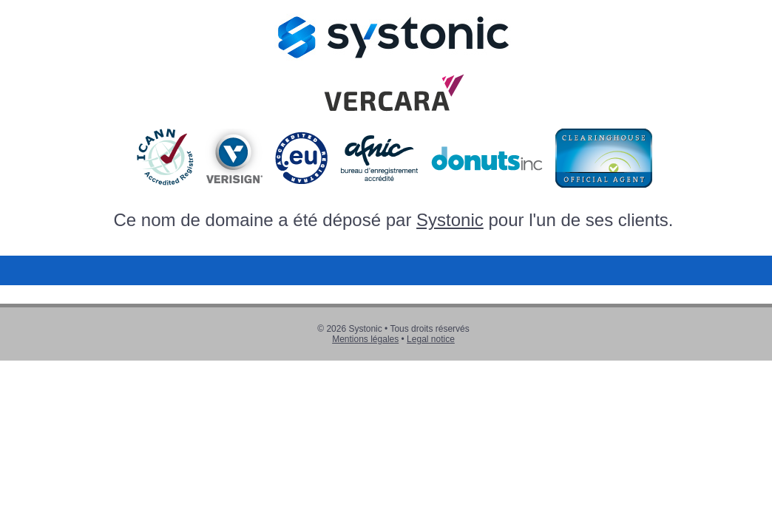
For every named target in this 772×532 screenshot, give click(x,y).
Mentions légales (365, 339)
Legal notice (431, 339)
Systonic (450, 220)
